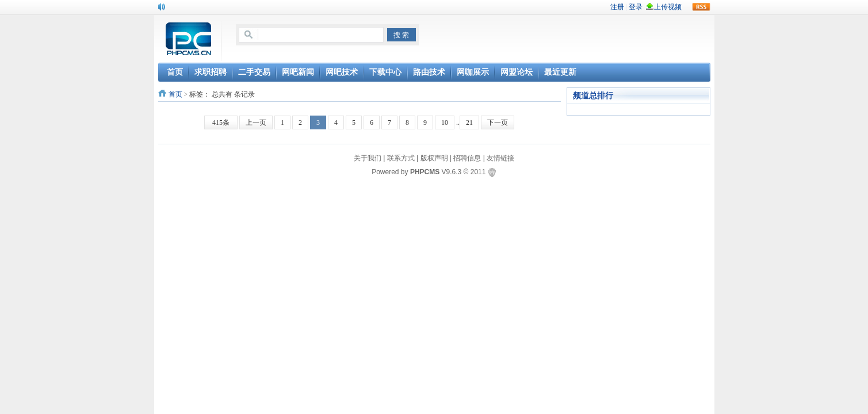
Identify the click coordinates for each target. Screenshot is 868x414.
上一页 (256, 122)
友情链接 (500, 158)
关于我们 (368, 158)
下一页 (498, 122)
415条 (221, 122)
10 (445, 122)
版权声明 (434, 158)
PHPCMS (425, 172)
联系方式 (401, 158)
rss (701, 7)
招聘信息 (467, 158)
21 (469, 122)
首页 (175, 94)
